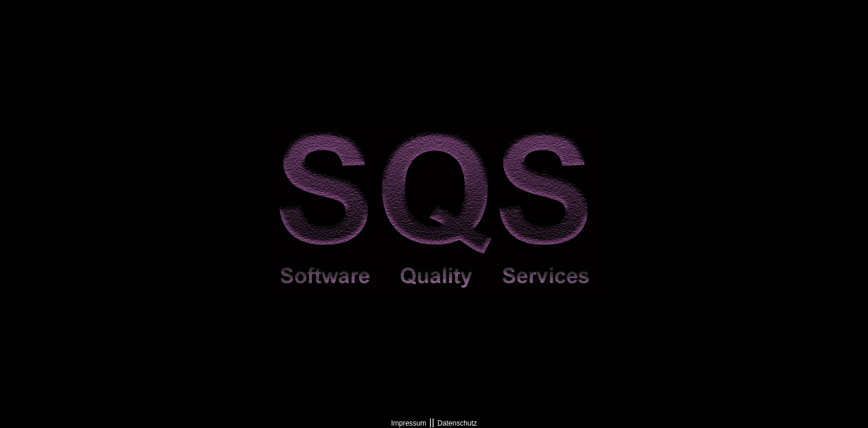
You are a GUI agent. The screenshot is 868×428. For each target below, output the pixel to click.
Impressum (408, 423)
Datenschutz (457, 423)
